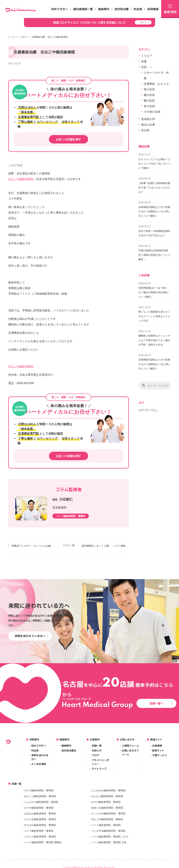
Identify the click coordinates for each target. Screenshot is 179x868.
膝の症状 (149, 101)
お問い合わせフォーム (130, 752)
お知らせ (97, 750)
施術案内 (104, 9)
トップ (12, 37)
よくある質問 (39, 764)
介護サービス (159, 755)
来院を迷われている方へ (32, 636)
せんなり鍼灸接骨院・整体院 (107, 796)
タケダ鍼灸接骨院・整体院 (39, 790)
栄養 (144, 61)
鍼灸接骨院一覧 (83, 9)
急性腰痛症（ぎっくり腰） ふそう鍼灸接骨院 (105, 546)
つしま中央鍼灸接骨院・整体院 (108, 831)
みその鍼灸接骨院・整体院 (106, 802)
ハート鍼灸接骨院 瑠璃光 (71, 516)
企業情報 (157, 746)
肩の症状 (149, 89)
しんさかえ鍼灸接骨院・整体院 (41, 802)
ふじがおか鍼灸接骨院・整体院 (108, 790)
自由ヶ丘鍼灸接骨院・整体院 (107, 808)
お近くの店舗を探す (69, 139)
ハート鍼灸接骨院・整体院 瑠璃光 (43, 842)
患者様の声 (148, 119)
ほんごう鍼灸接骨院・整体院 (40, 796)
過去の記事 (148, 125)
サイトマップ (99, 769)
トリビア (147, 56)
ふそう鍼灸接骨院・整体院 (39, 831)
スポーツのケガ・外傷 (156, 75)
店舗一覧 (97, 746)
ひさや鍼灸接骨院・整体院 (39, 808)
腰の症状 (149, 95)
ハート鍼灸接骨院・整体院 (106, 825)
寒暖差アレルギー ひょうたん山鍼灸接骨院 (33, 546)
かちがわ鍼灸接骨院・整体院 (40, 825)
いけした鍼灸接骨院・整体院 (40, 837)
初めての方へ (60, 9)
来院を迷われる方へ (40, 757)
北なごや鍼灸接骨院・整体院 (107, 819)
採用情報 (153, 9)
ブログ (23, 37)
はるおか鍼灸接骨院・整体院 (40, 813)
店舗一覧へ (161, 703)
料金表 (138, 9)
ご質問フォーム (130, 746)
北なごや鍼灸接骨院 (21, 179)
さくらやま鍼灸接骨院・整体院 (108, 813)
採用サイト (158, 750)
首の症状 (149, 106)
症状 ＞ (147, 67)
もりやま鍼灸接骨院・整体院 (40, 819)
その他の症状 (152, 112)
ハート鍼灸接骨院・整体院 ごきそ (110, 837)
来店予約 (170, 8)
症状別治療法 (69, 750)
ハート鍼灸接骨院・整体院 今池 (109, 842)
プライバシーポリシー (100, 762)
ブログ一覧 (69, 545)
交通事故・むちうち (156, 84)
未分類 (145, 130)
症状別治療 (121, 9)
